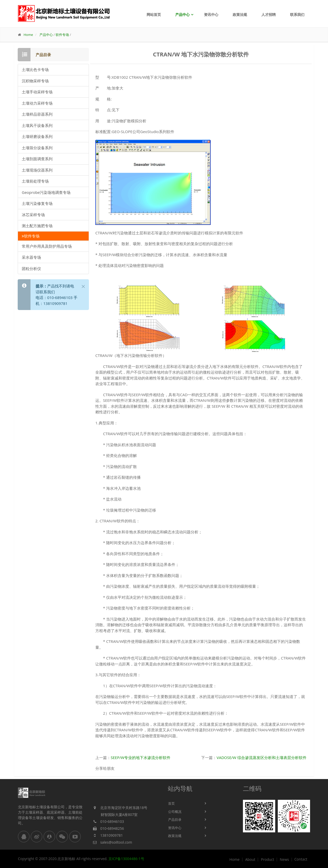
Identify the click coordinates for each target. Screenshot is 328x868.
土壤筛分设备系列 (37, 148)
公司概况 (175, 812)
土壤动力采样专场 (37, 103)
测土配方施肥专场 (37, 226)
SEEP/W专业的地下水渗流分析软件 (141, 757)
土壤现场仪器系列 (37, 170)
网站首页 (154, 14)
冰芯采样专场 (33, 215)
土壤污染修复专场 (37, 203)
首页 (171, 803)
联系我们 (297, 14)
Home (28, 35)
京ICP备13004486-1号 (126, 859)
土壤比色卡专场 (35, 69)
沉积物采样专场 (35, 81)
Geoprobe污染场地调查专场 (46, 192)
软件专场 (62, 35)
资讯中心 (211, 14)
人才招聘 (269, 14)
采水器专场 (31, 257)
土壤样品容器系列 (37, 114)
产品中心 (182, 14)
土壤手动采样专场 (37, 92)
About (250, 860)
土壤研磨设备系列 (37, 136)
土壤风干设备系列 (37, 125)
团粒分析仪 (31, 268)
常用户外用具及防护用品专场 (47, 246)
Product (267, 860)
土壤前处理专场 (35, 181)
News (284, 860)
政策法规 (240, 14)
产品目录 (175, 820)
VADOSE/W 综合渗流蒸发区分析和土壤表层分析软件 (262, 757)
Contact (301, 859)
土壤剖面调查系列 (37, 159)
